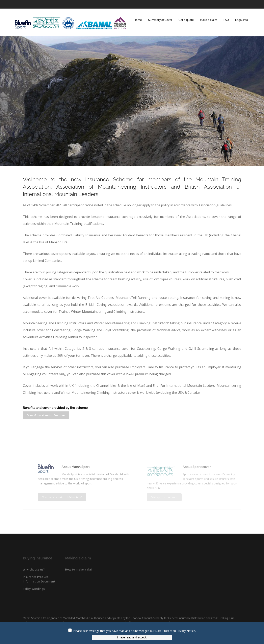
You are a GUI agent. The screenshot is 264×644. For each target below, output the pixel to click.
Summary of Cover (160, 20)
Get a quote (186, 20)
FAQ (226, 20)
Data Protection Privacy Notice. (175, 631)
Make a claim (209, 20)
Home (138, 20)
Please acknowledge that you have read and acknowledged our (134, 631)
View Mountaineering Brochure (46, 415)
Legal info (242, 20)
